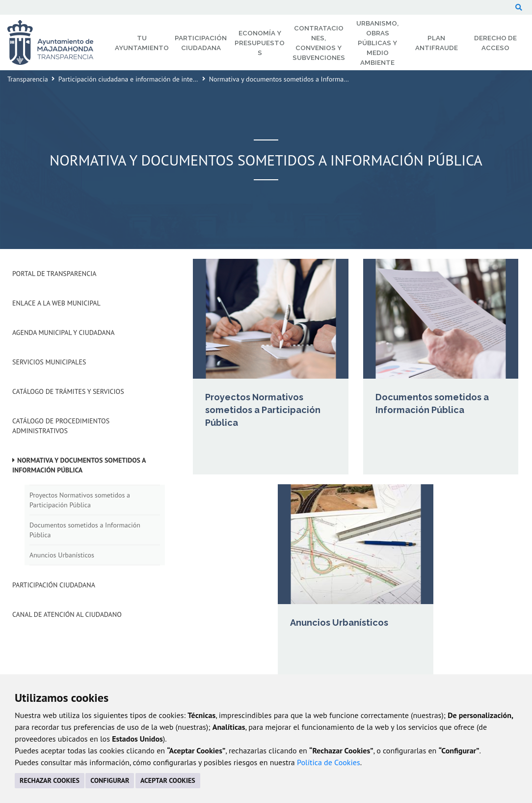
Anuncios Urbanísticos (62, 555)
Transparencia (28, 79)
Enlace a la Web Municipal (56, 303)
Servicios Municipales (49, 362)
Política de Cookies (329, 762)
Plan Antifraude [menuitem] (437, 43)
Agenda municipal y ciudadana (63, 332)
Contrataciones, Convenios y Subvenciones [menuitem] (319, 43)
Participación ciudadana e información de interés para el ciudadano (157, 79)
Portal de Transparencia (54, 274)
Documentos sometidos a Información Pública (85, 530)
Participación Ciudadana (54, 585)
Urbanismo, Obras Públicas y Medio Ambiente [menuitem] (377, 43)
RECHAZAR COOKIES (50, 780)
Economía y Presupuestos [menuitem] (260, 43)
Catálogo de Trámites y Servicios (68, 391)
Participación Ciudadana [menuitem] (201, 43)
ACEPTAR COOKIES (168, 780)
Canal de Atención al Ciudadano (67, 614)
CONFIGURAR (110, 780)
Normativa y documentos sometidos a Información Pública (79, 465)
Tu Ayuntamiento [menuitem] (142, 43)
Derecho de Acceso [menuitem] (495, 43)
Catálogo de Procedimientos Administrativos (61, 426)
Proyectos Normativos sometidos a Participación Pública (80, 500)
